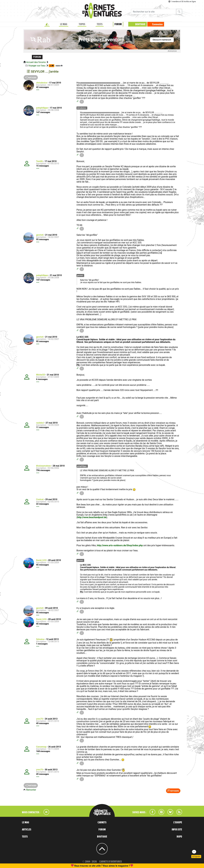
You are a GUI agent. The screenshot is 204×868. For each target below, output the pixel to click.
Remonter (31, 790)
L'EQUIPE (178, 822)
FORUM (118, 24)
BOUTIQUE (140, 24)
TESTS (100, 24)
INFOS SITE (177, 830)
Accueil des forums (36, 62)
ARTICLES (27, 830)
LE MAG (64, 24)
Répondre (173, 791)
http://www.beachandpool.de (92, 517)
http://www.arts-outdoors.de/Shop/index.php (120, 545)
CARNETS (102, 822)
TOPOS (82, 24)
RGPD (179, 837)
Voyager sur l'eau (37, 66)
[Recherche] (154, 12)
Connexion (157, 24)
